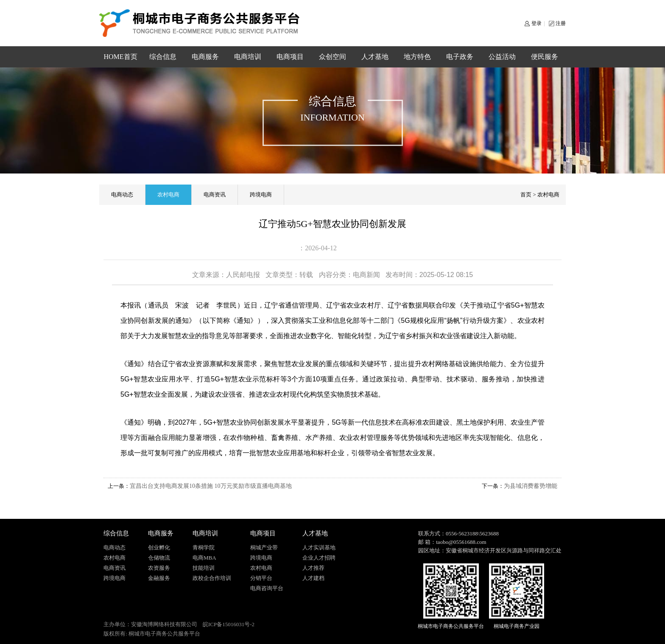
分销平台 (261, 578)
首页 (526, 195)
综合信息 (163, 57)
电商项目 (290, 57)
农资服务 (159, 568)
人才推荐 (313, 568)
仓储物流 (159, 558)
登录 (536, 23)
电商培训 (248, 57)
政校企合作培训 (212, 578)
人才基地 (375, 57)
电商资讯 (215, 195)
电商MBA (204, 558)
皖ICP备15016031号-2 (229, 624)
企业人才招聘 (319, 558)
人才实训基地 (319, 547)
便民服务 (545, 57)
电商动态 (122, 195)
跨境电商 (261, 195)
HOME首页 (120, 57)
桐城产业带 (264, 547)
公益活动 (502, 57)
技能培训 (204, 568)
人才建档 (313, 578)
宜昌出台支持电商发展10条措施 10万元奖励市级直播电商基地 (211, 486)
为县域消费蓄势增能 (531, 486)
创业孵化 (159, 547)
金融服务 (159, 578)
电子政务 (460, 57)
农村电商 (168, 195)
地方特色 (417, 57)
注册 (561, 23)
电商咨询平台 (267, 588)
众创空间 (332, 57)
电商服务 (205, 57)
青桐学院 (204, 547)
